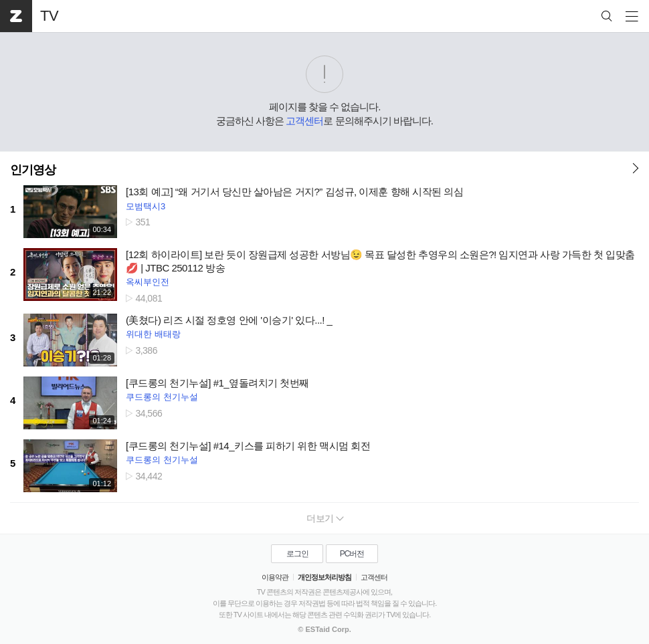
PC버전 (352, 554)
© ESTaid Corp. (324, 629)
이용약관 (275, 577)
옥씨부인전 (148, 282)
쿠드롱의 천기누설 (162, 397)
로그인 (297, 554)
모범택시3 (146, 206)
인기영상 (33, 170)
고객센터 (304, 121)
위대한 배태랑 (153, 334)
